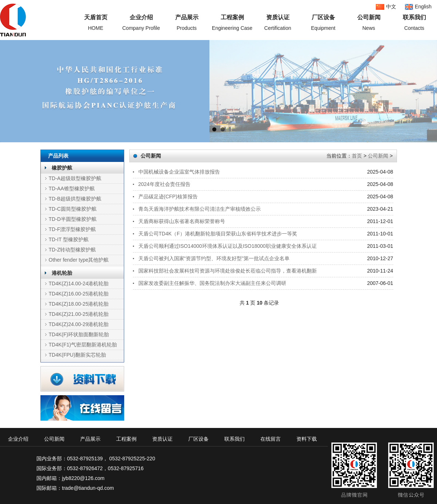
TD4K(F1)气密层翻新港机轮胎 (83, 345)
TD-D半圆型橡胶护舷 (73, 219)
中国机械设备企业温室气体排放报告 (179, 172)
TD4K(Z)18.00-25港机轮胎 (79, 304)
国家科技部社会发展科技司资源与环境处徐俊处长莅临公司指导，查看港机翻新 (228, 271)
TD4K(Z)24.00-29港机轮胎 (79, 324)
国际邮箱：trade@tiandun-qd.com (75, 488)
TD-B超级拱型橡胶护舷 (75, 199)
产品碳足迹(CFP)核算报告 (168, 197)
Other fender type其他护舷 (79, 260)
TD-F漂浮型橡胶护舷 (72, 229)
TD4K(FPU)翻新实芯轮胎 (77, 355)
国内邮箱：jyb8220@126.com (70, 478)
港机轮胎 (62, 273)
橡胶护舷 (62, 168)
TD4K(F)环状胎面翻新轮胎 (79, 334)
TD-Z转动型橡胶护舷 (72, 250)
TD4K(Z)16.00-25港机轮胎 (79, 294)
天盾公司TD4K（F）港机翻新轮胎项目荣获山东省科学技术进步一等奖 (218, 234)
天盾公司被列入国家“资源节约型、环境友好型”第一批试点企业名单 (214, 258)
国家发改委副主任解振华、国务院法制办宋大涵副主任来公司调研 (212, 283)
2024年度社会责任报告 (164, 184)
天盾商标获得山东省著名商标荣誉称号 (182, 221)
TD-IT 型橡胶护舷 (69, 239)
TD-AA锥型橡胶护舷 (72, 188)
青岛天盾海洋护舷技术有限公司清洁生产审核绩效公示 (200, 209)
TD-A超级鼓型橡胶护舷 (75, 178)
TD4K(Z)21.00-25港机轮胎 (79, 314)
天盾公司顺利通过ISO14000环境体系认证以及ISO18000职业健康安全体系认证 (228, 246)
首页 (357, 156)
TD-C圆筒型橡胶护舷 (73, 209)
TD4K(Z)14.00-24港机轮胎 (79, 283)
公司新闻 (378, 156)
